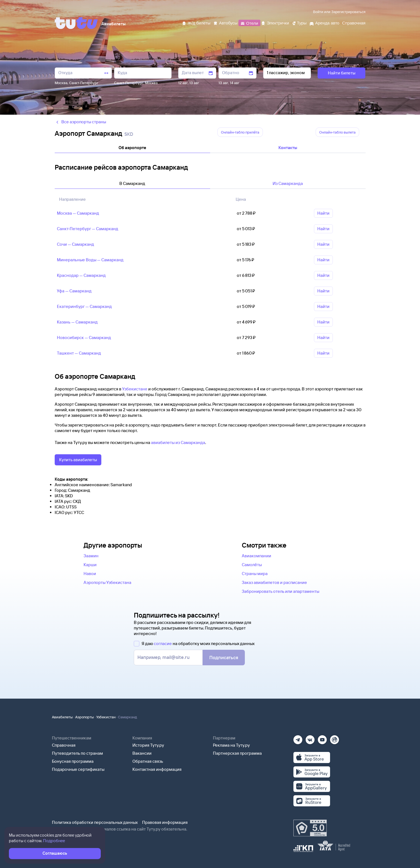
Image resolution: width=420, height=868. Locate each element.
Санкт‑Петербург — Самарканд (88, 229)
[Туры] (299, 23)
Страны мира (255, 574)
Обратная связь (148, 761)
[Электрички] (275, 23)
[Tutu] (76, 23)
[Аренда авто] (324, 23)
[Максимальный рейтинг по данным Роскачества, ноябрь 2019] (310, 828)
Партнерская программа (237, 753)
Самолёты (252, 565)
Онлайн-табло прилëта (240, 132)
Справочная (64, 745)
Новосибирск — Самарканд (84, 338)
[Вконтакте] (310, 738)
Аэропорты (85, 717)
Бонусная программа (73, 761)
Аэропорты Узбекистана (107, 582)
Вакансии (142, 753)
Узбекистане (135, 389)
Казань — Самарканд (77, 322)
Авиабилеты (62, 717)
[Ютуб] (322, 738)
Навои (90, 574)
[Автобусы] (225, 23)
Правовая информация (165, 822)
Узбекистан (106, 717)
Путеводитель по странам (77, 753)
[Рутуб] (335, 738)
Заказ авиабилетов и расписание (274, 582)
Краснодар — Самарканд (81, 275)
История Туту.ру (148, 745)
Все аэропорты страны (80, 122)
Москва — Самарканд (78, 213)
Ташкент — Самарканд (79, 353)
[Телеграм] (298, 738)
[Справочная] (354, 23)
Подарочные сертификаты (78, 769)
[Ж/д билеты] (196, 23)
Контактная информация (157, 769)
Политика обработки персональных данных (95, 822)
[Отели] (249, 23)
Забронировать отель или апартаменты (281, 591)
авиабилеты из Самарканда (178, 442)
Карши (90, 565)
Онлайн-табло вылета (337, 132)
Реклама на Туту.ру (231, 745)
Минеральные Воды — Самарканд (90, 260)
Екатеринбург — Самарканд (84, 306)
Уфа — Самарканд (74, 291)
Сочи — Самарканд (76, 244)
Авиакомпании (256, 556)
